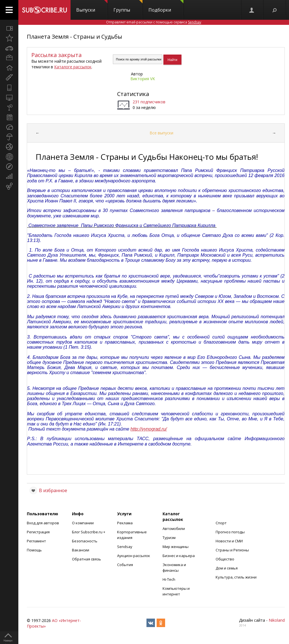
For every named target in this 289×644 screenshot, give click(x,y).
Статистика (133, 94)
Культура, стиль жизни (236, 577)
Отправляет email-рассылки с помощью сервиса (154, 22)
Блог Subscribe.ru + (89, 532)
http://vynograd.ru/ (149, 429)
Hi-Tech (169, 579)
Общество (225, 559)
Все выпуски (161, 133)
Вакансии (81, 550)
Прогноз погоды (230, 532)
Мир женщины (176, 547)
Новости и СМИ (229, 541)
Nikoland (277, 620)
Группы (128, 6)
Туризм (169, 538)
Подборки (166, 6)
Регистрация (38, 532)
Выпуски (92, 6)
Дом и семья (227, 568)
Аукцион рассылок (134, 556)
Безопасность (85, 541)
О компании (83, 523)
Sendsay (125, 547)
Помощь (34, 550)
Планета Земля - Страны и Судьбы (75, 37)
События (125, 565)
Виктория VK (143, 79)
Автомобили (174, 529)
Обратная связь (87, 559)
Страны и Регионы (232, 550)
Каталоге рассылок (73, 67)
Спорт (221, 523)
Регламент (36, 541)
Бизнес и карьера (179, 556)
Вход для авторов (43, 523)
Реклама (125, 523)
